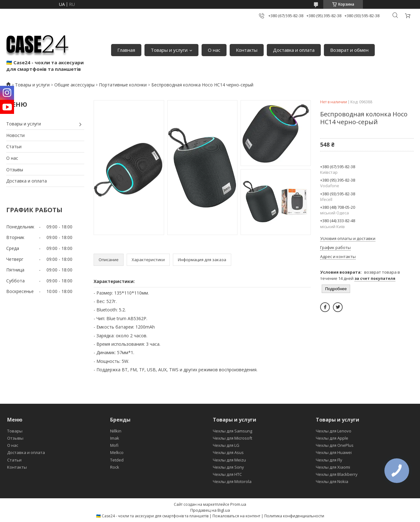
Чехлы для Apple (332, 438)
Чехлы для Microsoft (232, 438)
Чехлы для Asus (228, 452)
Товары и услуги (169, 50)
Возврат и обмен (349, 50)
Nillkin (116, 431)
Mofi (114, 445)
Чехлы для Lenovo (334, 431)
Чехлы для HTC (227, 474)
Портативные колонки (123, 85)
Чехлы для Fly (329, 460)
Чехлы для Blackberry (337, 474)
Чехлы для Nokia (332, 481)
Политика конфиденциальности (294, 516)
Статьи (14, 146)
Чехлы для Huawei (334, 452)
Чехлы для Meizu (229, 460)
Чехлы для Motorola (232, 481)
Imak (115, 438)
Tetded (117, 460)
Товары (15, 431)
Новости (15, 135)
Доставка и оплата (294, 50)
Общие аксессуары (74, 85)
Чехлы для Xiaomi (333, 467)
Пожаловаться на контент (236, 516)
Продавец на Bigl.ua (210, 510)
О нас (214, 50)
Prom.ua (238, 504)
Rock (115, 467)
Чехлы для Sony (228, 467)
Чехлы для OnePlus (335, 445)
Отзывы (15, 170)
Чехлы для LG (226, 445)
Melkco (117, 452)
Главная (126, 50)
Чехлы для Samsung (232, 431)
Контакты (247, 50)
